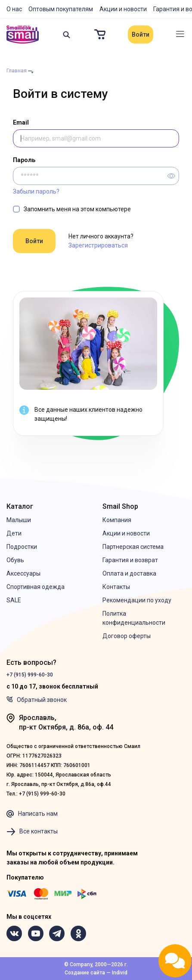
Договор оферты (127, 636)
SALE (14, 600)
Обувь (15, 560)
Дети (14, 533)
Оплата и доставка (129, 573)
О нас (14, 9)
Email (21, 122)
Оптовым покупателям (61, 9)
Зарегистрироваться (98, 245)
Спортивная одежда (36, 587)
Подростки (22, 547)
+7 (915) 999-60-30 (30, 675)
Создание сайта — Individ (96, 973)
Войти (141, 34)
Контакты (116, 587)
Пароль (24, 160)
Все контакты (32, 832)
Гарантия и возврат (130, 560)
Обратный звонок (37, 700)
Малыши (19, 520)
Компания (117, 520)
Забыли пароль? (36, 191)
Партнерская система (133, 547)
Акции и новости (123, 9)
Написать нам (32, 814)
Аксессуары (23, 573)
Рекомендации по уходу (137, 600)
